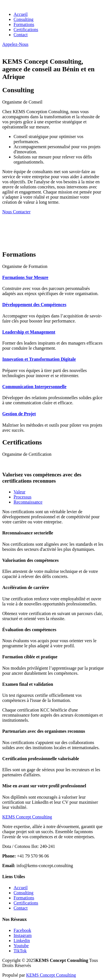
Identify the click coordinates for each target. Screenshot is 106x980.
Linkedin (22, 941)
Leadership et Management (29, 332)
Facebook (22, 930)
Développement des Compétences (34, 305)
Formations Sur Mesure (25, 277)
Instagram (23, 935)
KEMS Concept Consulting (51, 975)
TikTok (20, 951)
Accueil (21, 14)
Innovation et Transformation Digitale (39, 359)
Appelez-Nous (15, 44)
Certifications (26, 30)
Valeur (20, 492)
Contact (21, 35)
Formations (24, 24)
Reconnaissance (28, 502)
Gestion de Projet (19, 414)
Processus (22, 497)
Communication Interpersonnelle (34, 387)
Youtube (21, 946)
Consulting (23, 19)
